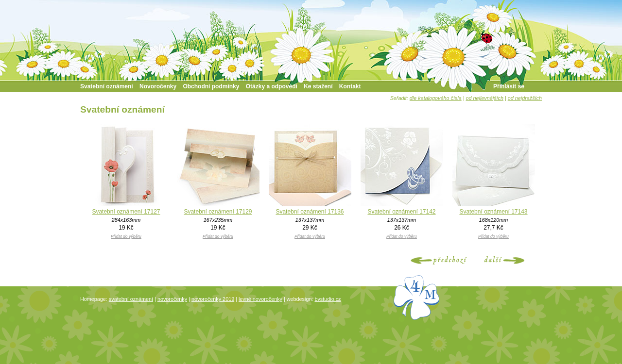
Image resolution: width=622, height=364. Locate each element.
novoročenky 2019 (213, 299)
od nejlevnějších (485, 98)
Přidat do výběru (126, 236)
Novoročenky (158, 86)
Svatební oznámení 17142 (401, 212)
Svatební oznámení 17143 (493, 212)
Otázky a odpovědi (272, 86)
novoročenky (172, 299)
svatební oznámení (131, 299)
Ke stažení (318, 86)
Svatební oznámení (107, 86)
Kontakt (350, 86)
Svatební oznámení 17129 (218, 212)
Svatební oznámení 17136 (310, 212)
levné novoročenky (260, 299)
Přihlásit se (509, 86)
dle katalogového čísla (436, 98)
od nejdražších (525, 98)
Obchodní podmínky (211, 86)
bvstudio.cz (328, 299)
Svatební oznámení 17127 (126, 212)
